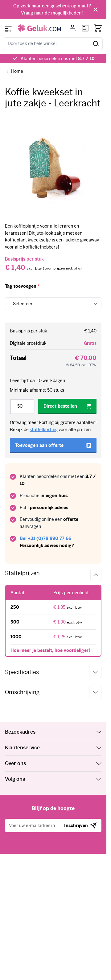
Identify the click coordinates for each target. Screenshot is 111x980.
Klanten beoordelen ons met (58, 59)
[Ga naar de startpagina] (39, 28)
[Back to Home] (14, 71)
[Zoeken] (96, 44)
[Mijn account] (73, 28)
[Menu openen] (8, 26)
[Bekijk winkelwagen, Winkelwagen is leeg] (98, 28)
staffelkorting (44, 430)
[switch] (62, 269)
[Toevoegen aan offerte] (53, 446)
